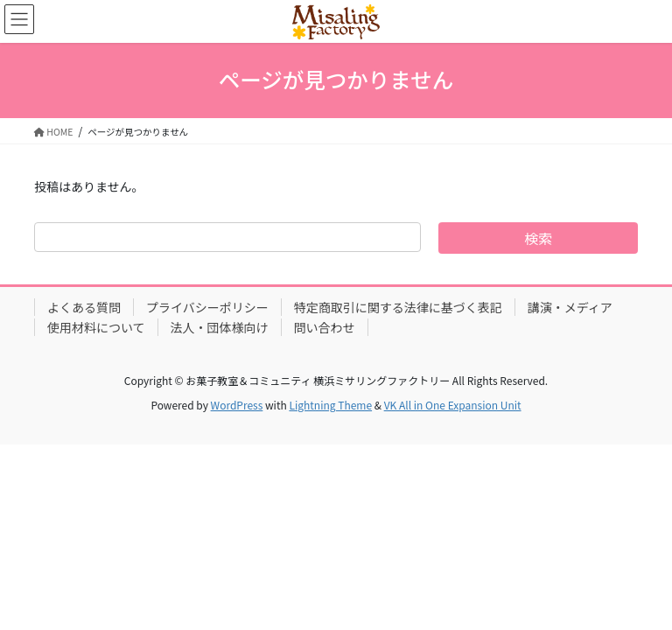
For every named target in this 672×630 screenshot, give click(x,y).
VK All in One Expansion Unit (453, 405)
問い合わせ (325, 327)
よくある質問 (84, 307)
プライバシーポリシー (207, 307)
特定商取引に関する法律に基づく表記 (398, 307)
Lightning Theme (330, 405)
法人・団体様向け (220, 327)
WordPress (237, 405)
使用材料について (96, 327)
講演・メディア (570, 307)
